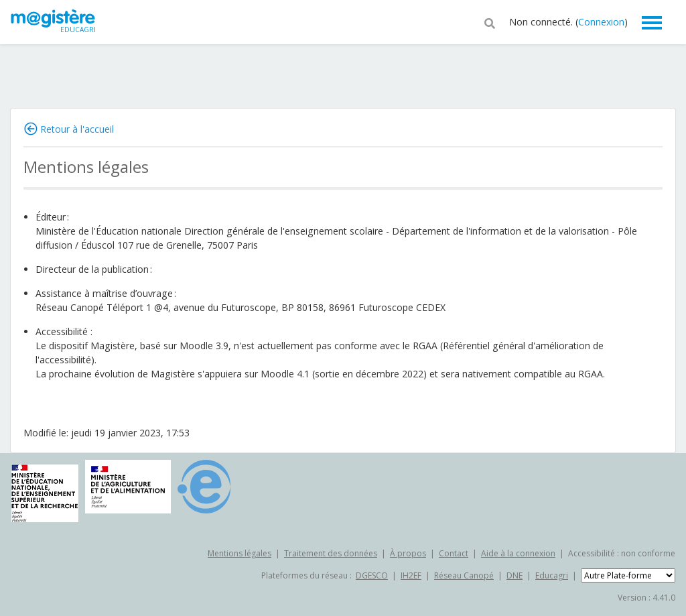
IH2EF (411, 575)
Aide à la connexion (518, 553)
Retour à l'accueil (77, 129)
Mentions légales (239, 553)
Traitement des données (331, 553)
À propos (408, 553)
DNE (514, 575)
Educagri (552, 575)
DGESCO (372, 575)
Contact (454, 553)
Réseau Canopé (464, 575)
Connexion (601, 22)
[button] (490, 22)
